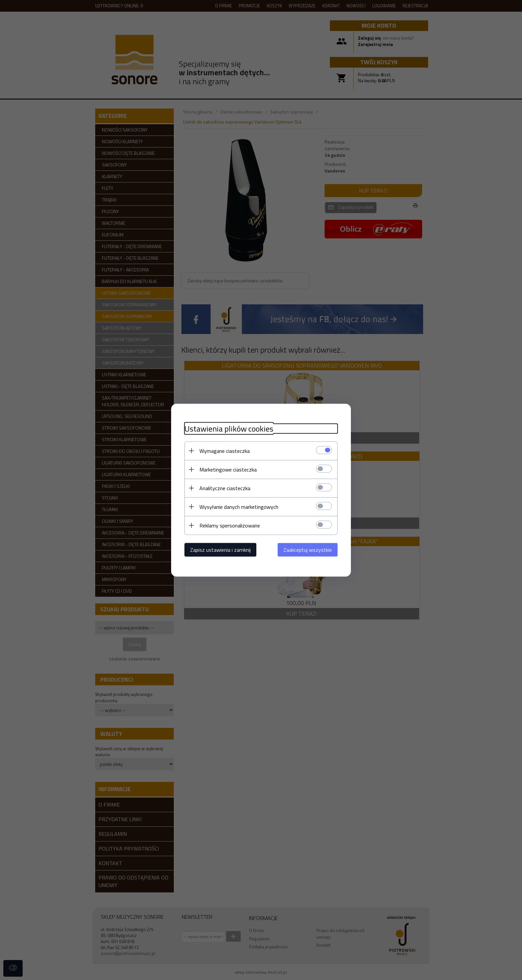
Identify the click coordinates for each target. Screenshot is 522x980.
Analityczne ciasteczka (225, 488)
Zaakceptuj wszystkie (308, 549)
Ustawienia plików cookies (229, 428)
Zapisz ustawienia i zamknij (220, 549)
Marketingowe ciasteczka (228, 469)
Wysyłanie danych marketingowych (239, 506)
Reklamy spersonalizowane (230, 525)
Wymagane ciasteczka (225, 451)
